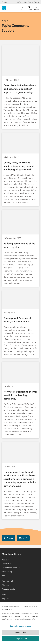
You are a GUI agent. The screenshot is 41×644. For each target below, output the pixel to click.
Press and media (8, 589)
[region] (20, 623)
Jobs (4, 595)
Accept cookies (20, 639)
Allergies (5, 585)
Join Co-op (28, 2)
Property (5, 598)
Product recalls (8, 581)
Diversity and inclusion (11, 568)
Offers (20, 2)
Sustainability (7, 572)
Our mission (7, 564)
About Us (5, 560)
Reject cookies (20, 632)
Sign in (37, 2)
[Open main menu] (36, 8)
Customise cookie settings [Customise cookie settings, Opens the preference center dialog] (20, 626)
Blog (4, 21)
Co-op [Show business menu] (5, 2)
